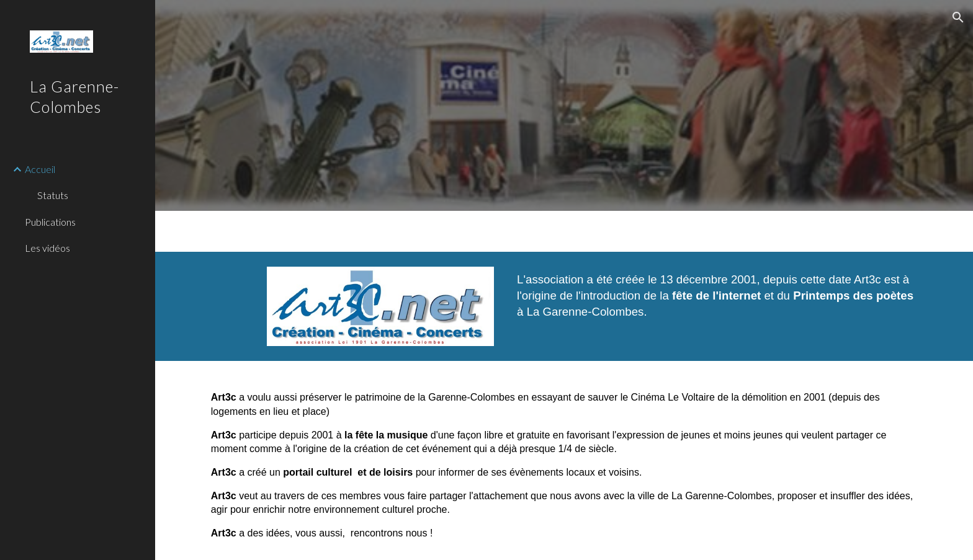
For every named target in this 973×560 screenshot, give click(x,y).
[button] (958, 17)
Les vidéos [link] (47, 248)
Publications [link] (50, 222)
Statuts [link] (53, 195)
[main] (717, 301)
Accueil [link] (40, 169)
